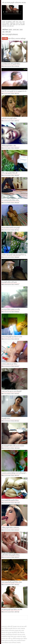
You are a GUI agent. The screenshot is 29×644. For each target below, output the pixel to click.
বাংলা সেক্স (16, 30)
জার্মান (10, 30)
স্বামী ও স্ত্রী (8, 32)
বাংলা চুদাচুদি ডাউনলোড (12, 34)
